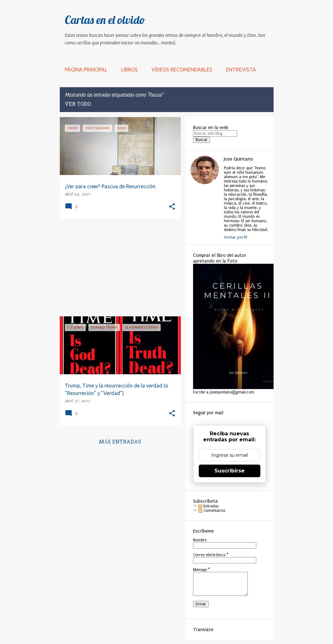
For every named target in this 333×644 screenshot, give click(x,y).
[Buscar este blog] (215, 133)
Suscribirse (230, 471)
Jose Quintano (239, 159)
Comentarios (212, 511)
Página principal (86, 70)
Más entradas (120, 442)
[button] (172, 207)
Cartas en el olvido (105, 20)
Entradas (208, 506)
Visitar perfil (236, 237)
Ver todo (78, 105)
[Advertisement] (118, 268)
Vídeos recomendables (182, 70)
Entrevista (241, 70)
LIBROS (129, 70)
